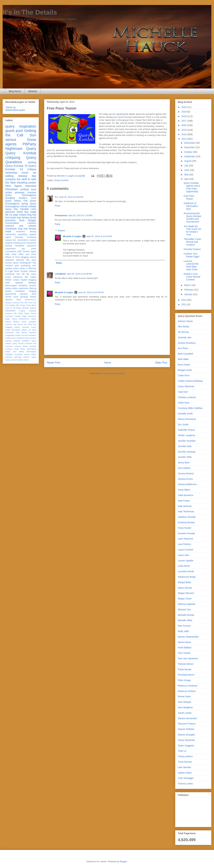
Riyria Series (30, 313)
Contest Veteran (28, 271)
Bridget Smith (185, 370)
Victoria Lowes (185, 784)
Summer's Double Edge (16, 316)
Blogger (123, 861)
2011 (184, 304)
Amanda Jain (185, 337)
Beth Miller (183, 359)
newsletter (20, 246)
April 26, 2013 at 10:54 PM (91, 292)
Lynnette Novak (186, 571)
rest (35, 343)
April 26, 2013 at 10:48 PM (79, 274)
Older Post (161, 363)
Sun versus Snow (21, 137)
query (10, 126)
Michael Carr (184, 610)
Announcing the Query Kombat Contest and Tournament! (192, 217)
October (189, 152)
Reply (57, 206)
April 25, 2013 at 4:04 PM (71, 197)
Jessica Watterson (187, 484)
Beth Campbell (185, 354)
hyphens (33, 332)
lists (34, 263)
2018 (184, 116)
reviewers (21, 232)
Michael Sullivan (29, 308)
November (190, 147)
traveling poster (27, 183)
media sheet (10, 338)
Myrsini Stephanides (188, 637)
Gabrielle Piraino (186, 430)
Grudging (10, 198)
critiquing (13, 158)
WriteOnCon (24, 319)
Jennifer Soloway (187, 452)
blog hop (23, 229)
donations (23, 286)
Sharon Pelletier (186, 729)
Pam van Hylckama (188, 658)
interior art (20, 335)
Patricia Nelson (186, 664)
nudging (32, 291)
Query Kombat (125, 117)
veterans (9, 357)
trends (27, 354)
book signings (14, 283)
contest (25, 189)
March (188, 285)
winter (22, 268)
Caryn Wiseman (186, 386)
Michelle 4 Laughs (72, 236)
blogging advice (13, 327)
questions (32, 246)
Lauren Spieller (186, 561)
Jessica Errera (185, 479)
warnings (18, 357)
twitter (34, 354)
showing (9, 349)
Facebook (10, 274)
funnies (9, 263)
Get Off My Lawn (26, 274)
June (187, 170)
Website (33, 91)
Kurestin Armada (186, 533)
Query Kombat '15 (17, 166)
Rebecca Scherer (187, 691)
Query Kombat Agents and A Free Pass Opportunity (192, 187)
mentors (9, 266)
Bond (17, 271)
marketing (22, 234)
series (16, 268)
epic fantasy (23, 217)
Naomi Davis (184, 642)
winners (9, 300)
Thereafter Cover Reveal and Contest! (192, 242)
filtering (33, 288)
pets (27, 338)
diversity (20, 260)
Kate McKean (185, 506)
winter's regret (30, 357)
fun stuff (22, 179)
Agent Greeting (14, 237)
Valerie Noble (185, 773)
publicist (17, 341)
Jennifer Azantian (187, 441)
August (188, 161)
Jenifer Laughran (187, 435)
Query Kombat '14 (21, 167)
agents (11, 144)
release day (27, 176)
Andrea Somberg (187, 343)
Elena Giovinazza (187, 419)
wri (16, 360)
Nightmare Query (21, 149)
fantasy (9, 246)
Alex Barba (183, 326)
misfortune (21, 338)
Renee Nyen (184, 696)
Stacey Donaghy (186, 735)
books (13, 217)
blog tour (32, 324)
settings (33, 346)
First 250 (24, 303)
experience (23, 288)
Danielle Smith (185, 414)
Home (108, 363)
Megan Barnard (186, 593)
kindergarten (26, 263)
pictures (33, 338)
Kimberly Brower (186, 522)
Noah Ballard (185, 648)
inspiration (28, 126)
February (189, 290)
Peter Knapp (184, 680)
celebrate (10, 260)
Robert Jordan (12, 280)
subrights (9, 354)
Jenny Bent (184, 463)
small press (19, 349)
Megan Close (185, 599)
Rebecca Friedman (188, 686)
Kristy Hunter (185, 528)
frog (18, 332)
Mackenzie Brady (187, 577)
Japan (33, 252)
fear (7, 217)
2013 (184, 139)
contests (11, 179)
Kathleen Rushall (187, 517)
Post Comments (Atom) (114, 373)
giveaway (20, 192)
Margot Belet (184, 582)
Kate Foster (184, 501)
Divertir (26, 252)
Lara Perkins (184, 544)
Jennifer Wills (185, 457)
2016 (184, 125)
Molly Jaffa (183, 631)
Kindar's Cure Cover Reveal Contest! (192, 277)
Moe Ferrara (184, 626)
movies (33, 240)
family (33, 217)
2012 (184, 300)
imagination (10, 335)
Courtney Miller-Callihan (190, 408)
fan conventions (21, 240)
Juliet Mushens (186, 495)
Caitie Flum (184, 375)
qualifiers (26, 341)
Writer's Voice (20, 322)
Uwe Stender (185, 767)
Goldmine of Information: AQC (191, 206)
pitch (17, 266)
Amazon (9, 303)
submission (11, 249)
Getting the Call (21, 133)
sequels (9, 243)
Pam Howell (184, 653)
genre (16, 263)
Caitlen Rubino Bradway (190, 381)
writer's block (23, 360)
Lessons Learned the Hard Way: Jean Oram (191, 265)
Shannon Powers (187, 724)
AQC (20, 252)
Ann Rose (183, 348)
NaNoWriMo (10, 311)
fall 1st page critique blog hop (21, 215)
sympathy (19, 354)
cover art (29, 173)
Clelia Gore (184, 403)
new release (28, 226)
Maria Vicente (185, 588)
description (16, 330)
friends (24, 206)
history (8, 291)
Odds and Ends (27, 254)
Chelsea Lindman (187, 397)
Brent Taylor (184, 365)
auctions (9, 324)
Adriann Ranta (185, 321)
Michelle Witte (185, 620)
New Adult (11, 254)
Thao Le (182, 751)
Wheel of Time (12, 257)
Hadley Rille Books (17, 305)
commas (25, 327)
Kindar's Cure (28, 198)
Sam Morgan (184, 702)
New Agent (13, 186)
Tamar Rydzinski (186, 740)
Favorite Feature (192, 249)
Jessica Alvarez (186, 473)
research (28, 343)
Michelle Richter (186, 615)
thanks (33, 297)
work (19, 300)
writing (32, 162)
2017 (184, 121)
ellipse (24, 330)
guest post (14, 131)
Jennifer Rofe (185, 446)
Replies (62, 231)
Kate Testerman (186, 511)
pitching (9, 341)
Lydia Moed (184, 566)
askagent (32, 322)
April (187, 179)
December (190, 143)
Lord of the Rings (13, 308)
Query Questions (21, 160)
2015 (184, 130)
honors (24, 332)
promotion (10, 220)
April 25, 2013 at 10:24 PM (99, 236)
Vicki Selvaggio (186, 778)
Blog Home (15, 91)
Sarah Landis (185, 713)
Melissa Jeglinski (187, 604)
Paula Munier (185, 669)
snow (16, 297)
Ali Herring (183, 332)
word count (10, 360)
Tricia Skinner (185, 762)
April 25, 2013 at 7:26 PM (80, 215)
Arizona (16, 303)
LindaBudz (60, 274)
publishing (26, 266)
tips (23, 249)
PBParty (29, 144)
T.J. (56, 197)
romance (9, 346)
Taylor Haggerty (186, 746)
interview (31, 186)
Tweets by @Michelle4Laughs (15, 109)
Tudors (14, 319)
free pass (31, 260)
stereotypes (31, 352)
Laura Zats (183, 555)
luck (26, 335)
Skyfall (24, 280)
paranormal (11, 294)
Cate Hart (183, 392)
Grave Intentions (14, 277)
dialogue (32, 283)
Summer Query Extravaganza (21, 194)
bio (25, 324)
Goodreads (11, 229)
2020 (184, 107)
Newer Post (54, 363)
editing (9, 176)
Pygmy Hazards (28, 311)
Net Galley (30, 277)
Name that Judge (26, 212)
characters (31, 243)
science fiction (21, 346)
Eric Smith (183, 425)
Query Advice (13, 201)
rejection (24, 294)
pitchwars (10, 212)
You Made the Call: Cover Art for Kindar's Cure (192, 230)
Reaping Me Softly (14, 313)
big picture (18, 324)
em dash (32, 330)
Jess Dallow (184, 468)
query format (18, 343)
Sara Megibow (185, 707)
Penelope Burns (186, 675)
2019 (184, 112)
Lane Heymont (185, 539)
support (33, 234)
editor (15, 288)
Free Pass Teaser (189, 197)
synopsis (24, 297)
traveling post (20, 243)
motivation (20, 291)
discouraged (11, 286)
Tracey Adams (185, 756)
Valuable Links (28, 209)
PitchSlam (12, 189)
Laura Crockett (185, 550)
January (189, 294)
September (190, 156)
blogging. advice (28, 257)
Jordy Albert (31, 305)
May (187, 175)
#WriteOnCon (31, 300)
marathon (32, 335)
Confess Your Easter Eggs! (192, 255)
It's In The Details (30, 12)
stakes (22, 352)
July (187, 166)
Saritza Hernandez (187, 718)
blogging (32, 280)
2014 (184, 134)
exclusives (10, 332)
